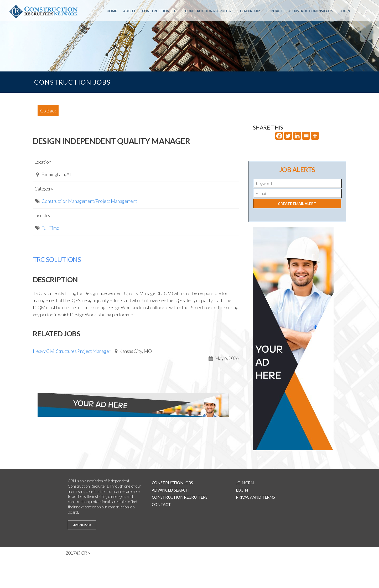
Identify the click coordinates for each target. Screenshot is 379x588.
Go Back (48, 111)
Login (345, 11)
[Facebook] (279, 136)
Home (112, 11)
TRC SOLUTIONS (57, 259)
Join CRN (245, 483)
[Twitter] (288, 136)
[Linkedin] (297, 136)
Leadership (250, 11)
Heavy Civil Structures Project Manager (72, 351)
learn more (82, 525)
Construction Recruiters (209, 11)
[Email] (306, 136)
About (129, 11)
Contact (274, 11)
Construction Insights (311, 11)
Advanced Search (170, 490)
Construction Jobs (160, 11)
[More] (315, 136)
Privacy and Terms (255, 497)
